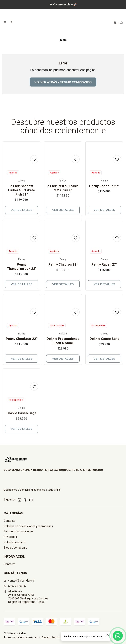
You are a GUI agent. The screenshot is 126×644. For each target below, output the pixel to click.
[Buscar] (11, 22)
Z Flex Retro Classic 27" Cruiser (63, 202)
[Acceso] (115, 22)
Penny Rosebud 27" (104, 205)
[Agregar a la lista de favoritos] (34, 168)
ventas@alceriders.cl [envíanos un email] (19, 581)
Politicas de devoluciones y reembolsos (28, 526)
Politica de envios (15, 542)
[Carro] (121, 22)
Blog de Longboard (16, 548)
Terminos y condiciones (19, 531)
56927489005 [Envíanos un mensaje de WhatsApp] (15, 586)
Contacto (10, 521)
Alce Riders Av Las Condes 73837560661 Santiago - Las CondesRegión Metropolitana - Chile (26, 597)
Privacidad (10, 537)
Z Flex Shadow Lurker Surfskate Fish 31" (21, 199)
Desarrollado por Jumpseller (59, 637)
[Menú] (5, 22)
